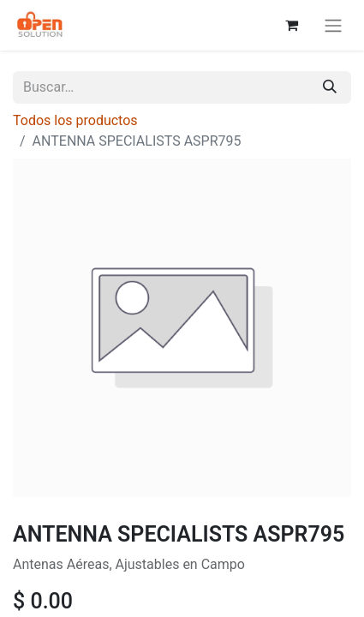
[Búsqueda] (330, 87)
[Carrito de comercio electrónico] (291, 25)
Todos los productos (75, 120)
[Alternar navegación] (333, 25)
